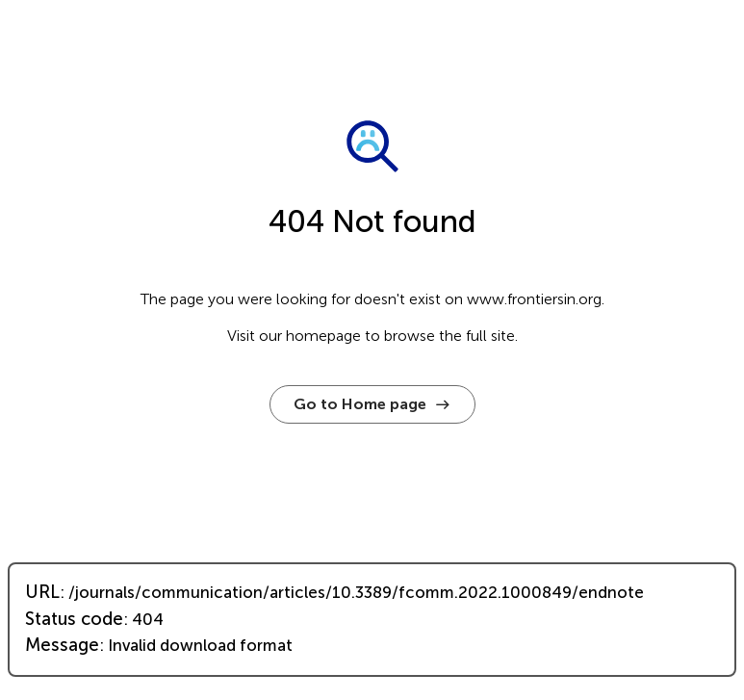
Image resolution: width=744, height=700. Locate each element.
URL (42, 592)
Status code (74, 619)
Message (62, 645)
